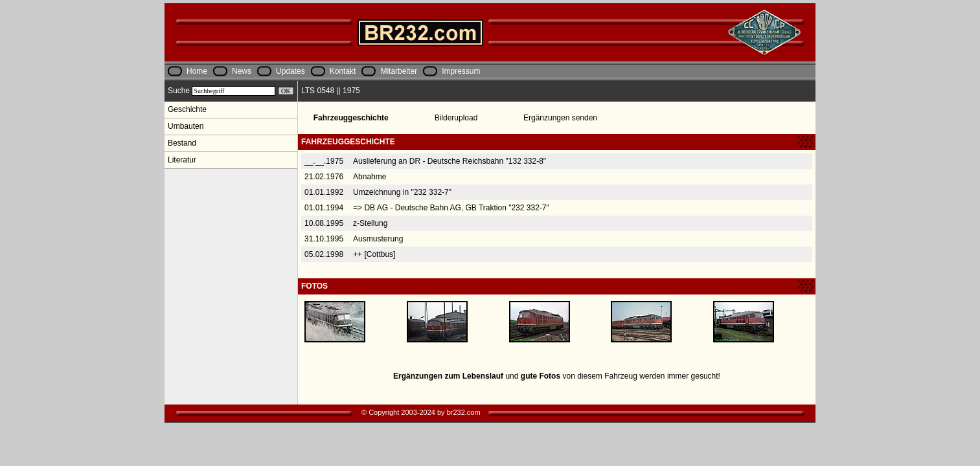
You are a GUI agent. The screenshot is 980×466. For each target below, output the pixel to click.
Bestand (182, 143)
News (242, 71)
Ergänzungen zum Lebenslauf (448, 376)
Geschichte (187, 109)
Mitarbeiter (399, 71)
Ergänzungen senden (560, 118)
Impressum (461, 71)
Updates (291, 71)
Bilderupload (456, 118)
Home (197, 71)
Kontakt (343, 71)
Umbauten (186, 126)
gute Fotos (541, 376)
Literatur (182, 160)
